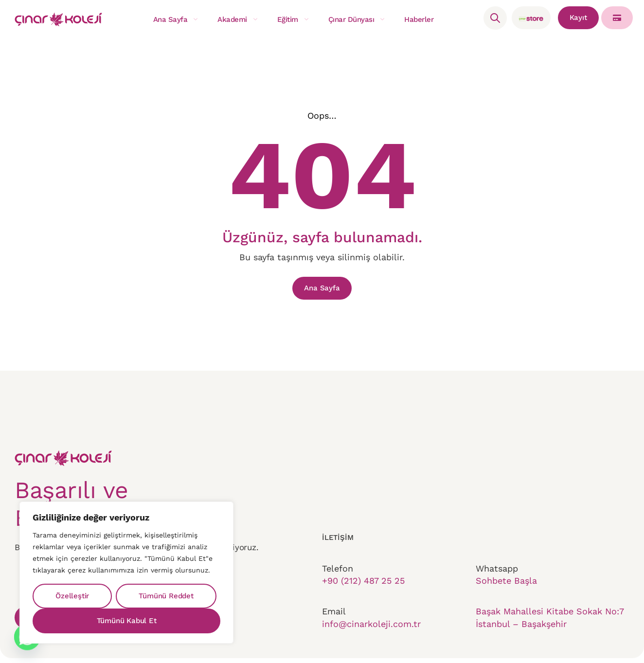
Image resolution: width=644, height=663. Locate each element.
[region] (126, 573)
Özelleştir (72, 596)
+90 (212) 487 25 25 (363, 590)
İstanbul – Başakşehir (521, 638)
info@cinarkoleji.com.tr (371, 638)
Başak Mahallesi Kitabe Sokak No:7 (550, 625)
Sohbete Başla (506, 590)
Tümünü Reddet (166, 596)
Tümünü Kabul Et (127, 621)
